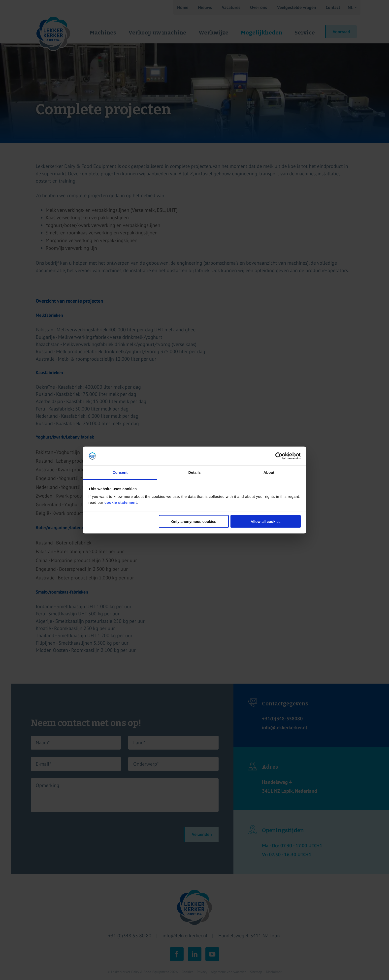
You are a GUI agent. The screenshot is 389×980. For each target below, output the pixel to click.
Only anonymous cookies (194, 521)
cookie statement (121, 502)
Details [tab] (194, 472)
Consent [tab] (120, 472)
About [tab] (269, 472)
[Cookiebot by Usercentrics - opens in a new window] (279, 456)
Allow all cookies (266, 521)
